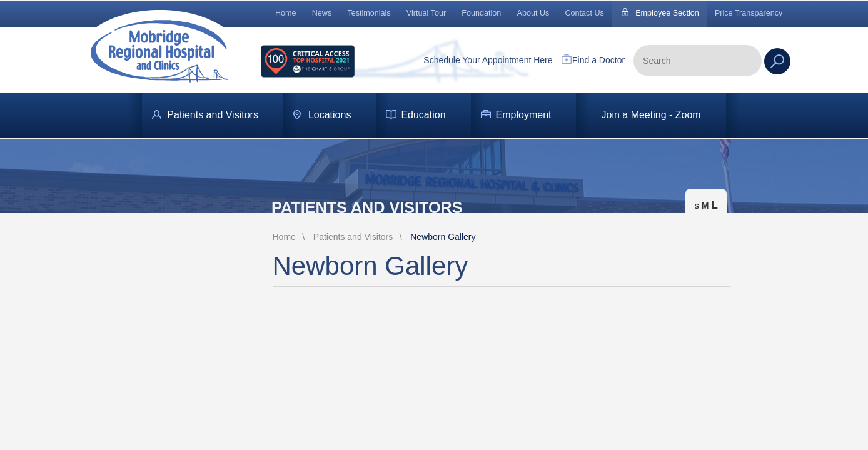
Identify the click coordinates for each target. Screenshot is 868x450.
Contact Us (585, 13)
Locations (330, 115)
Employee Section (667, 13)
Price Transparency (749, 13)
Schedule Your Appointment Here (488, 60)
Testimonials (369, 13)
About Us (533, 13)
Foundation (481, 13)
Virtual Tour (426, 13)
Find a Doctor (598, 60)
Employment (524, 115)
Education (423, 115)
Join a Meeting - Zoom (651, 115)
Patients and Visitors (213, 115)
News (322, 13)
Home (286, 13)
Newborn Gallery (443, 237)
